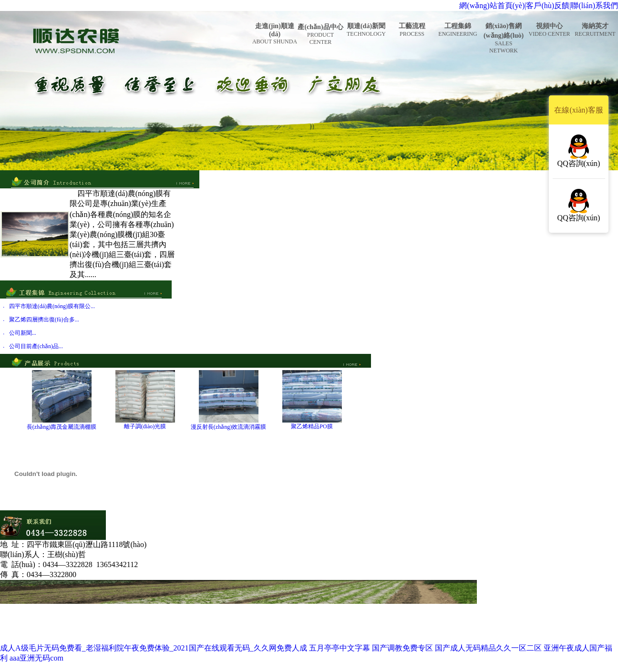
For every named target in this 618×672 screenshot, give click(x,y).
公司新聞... (23, 333)
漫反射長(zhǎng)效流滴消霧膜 (228, 427)
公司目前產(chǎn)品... (36, 346)
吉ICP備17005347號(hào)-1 (442, 638)
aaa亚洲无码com (36, 658)
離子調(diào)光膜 (145, 426)
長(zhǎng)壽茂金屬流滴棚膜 (62, 427)
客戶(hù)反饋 (548, 5)
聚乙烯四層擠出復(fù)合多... (44, 320)
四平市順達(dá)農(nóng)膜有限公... (52, 306)
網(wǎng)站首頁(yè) (492, 5)
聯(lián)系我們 (594, 5)
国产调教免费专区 (402, 648)
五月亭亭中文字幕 (340, 648)
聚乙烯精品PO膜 (312, 426)
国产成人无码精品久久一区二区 (488, 648)
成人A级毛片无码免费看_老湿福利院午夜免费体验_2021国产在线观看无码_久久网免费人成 (154, 648)
